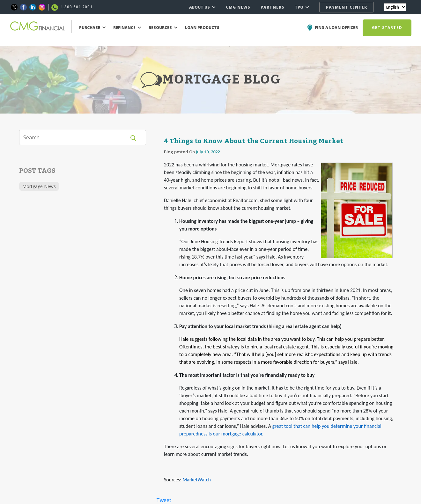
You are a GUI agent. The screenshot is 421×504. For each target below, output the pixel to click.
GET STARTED (387, 28)
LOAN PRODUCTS (202, 28)
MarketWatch (196, 480)
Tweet (164, 500)
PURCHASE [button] (92, 28)
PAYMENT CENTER (347, 7)
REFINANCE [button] (127, 28)
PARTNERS (273, 7)
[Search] (77, 137)
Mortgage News (39, 186)
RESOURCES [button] (163, 28)
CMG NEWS (238, 7)
